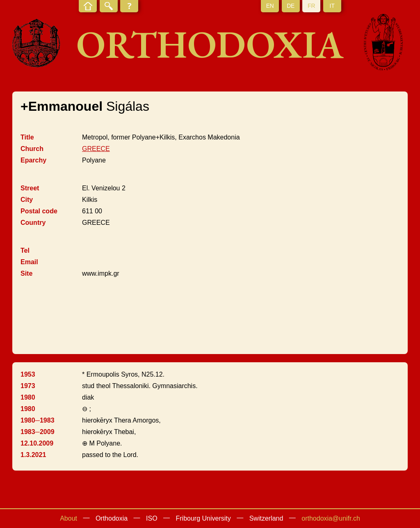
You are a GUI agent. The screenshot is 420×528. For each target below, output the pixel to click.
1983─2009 (38, 432)
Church (32, 149)
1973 (28, 386)
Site (26, 273)
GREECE (96, 149)
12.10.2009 (37, 443)
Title (27, 137)
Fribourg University (203, 518)
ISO (152, 518)
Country (33, 223)
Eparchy (33, 160)
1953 (28, 374)
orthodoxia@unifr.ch (331, 518)
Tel (25, 250)
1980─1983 (38, 420)
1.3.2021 (33, 455)
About (68, 518)
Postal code (39, 211)
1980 (28, 397)
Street (30, 188)
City (27, 200)
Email (29, 262)
